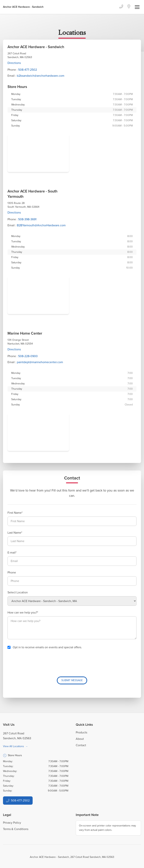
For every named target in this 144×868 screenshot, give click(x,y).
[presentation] (36, 661)
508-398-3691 (27, 219)
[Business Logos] (23, 7)
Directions (14, 63)
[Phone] (121, 7)
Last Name (14, 533)
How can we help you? (22, 612)
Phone (12, 572)
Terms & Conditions (16, 829)
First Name (15, 513)
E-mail (12, 553)
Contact (81, 745)
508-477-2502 (28, 70)
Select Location (18, 592)
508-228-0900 (28, 356)
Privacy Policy (12, 823)
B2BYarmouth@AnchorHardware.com (41, 225)
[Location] (129, 7)
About (80, 739)
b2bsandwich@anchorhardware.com (41, 76)
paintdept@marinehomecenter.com (40, 362)
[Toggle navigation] (137, 7)
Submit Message (72, 680)
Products (81, 732)
